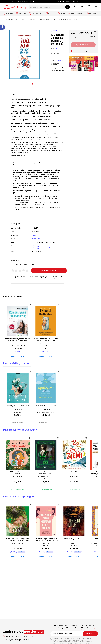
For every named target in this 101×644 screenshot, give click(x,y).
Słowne (61, 60)
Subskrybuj (90, 634)
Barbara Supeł (18, 476)
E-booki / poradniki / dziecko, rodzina (44, 246)
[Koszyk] (96, 7)
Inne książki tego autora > (17, 363)
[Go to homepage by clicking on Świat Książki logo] (15, 7)
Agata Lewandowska (46, 343)
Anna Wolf (74, 543)
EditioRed (74, 546)
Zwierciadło (18, 412)
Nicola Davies (74, 476)
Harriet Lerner (57, 49)
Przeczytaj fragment (25, 84)
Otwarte (46, 546)
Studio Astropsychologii (18, 346)
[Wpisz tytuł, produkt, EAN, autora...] (49, 7)
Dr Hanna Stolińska (18, 543)
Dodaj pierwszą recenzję (49, 271)
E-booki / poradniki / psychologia (43, 248)
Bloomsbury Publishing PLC (46, 412)
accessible (2, 27)
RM (46, 346)
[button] (25, 54)
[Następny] (96, 464)
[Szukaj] (68, 7)
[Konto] (89, 7)
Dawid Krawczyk (96, 543)
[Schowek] (82, 7)
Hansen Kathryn (18, 343)
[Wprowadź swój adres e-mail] (74, 634)
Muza (18, 546)
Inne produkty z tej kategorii (19, 497)
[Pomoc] (75, 7)
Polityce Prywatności (86, 629)
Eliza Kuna (46, 543)
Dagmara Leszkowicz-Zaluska (46, 476)
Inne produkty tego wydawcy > (20, 430)
